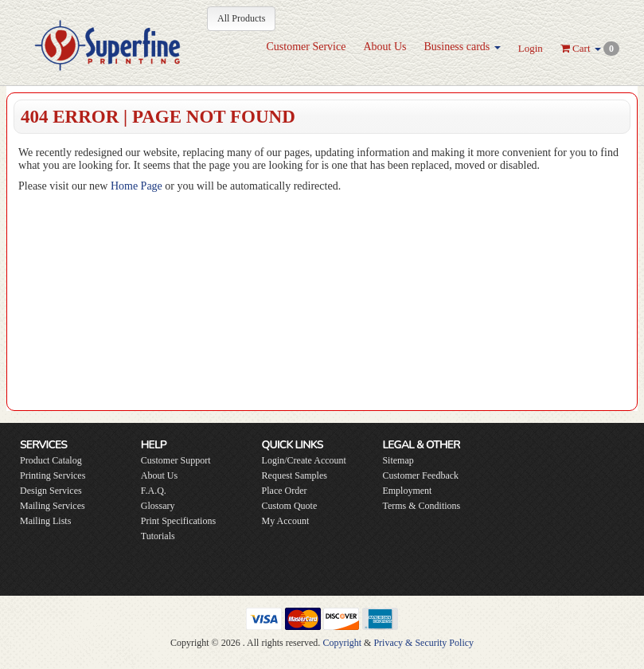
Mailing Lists (45, 521)
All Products (241, 18)
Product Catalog (51, 460)
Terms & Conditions (421, 506)
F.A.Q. (154, 491)
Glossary (158, 506)
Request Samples (295, 475)
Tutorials (158, 536)
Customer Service (306, 47)
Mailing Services (53, 506)
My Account (286, 521)
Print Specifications (178, 521)
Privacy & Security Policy (423, 643)
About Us (384, 47)
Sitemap (398, 460)
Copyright (342, 643)
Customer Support (176, 460)
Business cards (462, 47)
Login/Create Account (304, 460)
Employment (407, 491)
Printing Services (53, 475)
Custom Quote (290, 506)
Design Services (51, 491)
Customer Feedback (420, 475)
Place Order (285, 491)
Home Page (137, 186)
